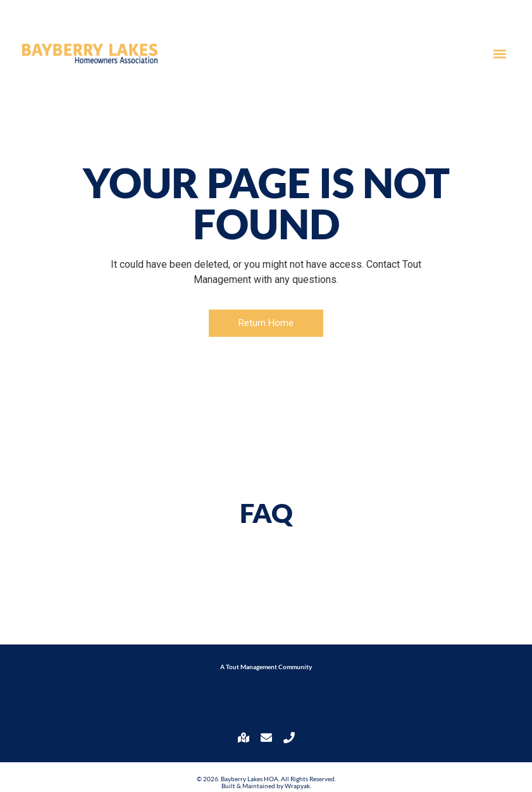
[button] (499, 53)
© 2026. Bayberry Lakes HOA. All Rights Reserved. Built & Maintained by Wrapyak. (266, 782)
